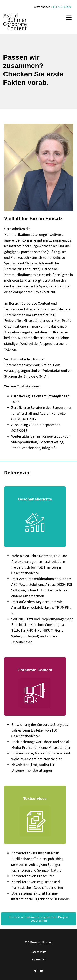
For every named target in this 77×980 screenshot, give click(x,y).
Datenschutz (38, 952)
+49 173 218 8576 (61, 7)
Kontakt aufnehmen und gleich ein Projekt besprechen (39, 919)
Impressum (38, 959)
